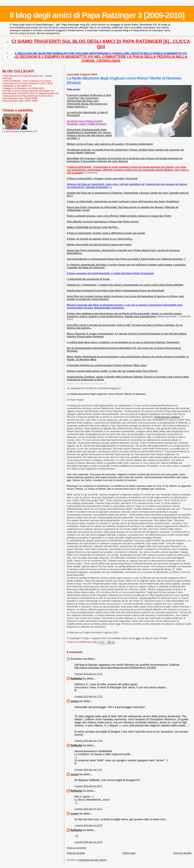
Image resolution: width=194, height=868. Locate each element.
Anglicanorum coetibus (167, 417)
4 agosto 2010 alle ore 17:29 (88, 696)
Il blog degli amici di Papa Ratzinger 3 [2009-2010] (97, 15)
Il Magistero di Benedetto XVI (17, 86)
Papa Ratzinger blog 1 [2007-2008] (20, 101)
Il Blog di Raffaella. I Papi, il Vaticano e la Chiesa (27, 81)
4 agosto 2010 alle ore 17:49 (88, 741)
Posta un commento (76, 848)
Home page (129, 853)
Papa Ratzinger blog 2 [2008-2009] (20, 98)
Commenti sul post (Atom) (92, 860)
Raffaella (76, 679)
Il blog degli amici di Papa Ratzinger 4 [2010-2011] (28, 96)
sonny (75, 701)
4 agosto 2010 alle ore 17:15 (88, 674)
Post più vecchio (182, 853)
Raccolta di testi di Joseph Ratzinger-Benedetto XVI (28, 91)
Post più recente (76, 853)
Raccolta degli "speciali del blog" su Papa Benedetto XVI (31, 93)
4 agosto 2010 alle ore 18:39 (88, 825)
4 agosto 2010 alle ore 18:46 (88, 842)
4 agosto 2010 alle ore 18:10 (88, 809)
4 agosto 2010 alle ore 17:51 (88, 770)
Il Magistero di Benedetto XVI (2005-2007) (23, 88)
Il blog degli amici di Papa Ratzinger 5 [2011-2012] (28, 83)
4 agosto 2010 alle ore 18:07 (88, 786)
